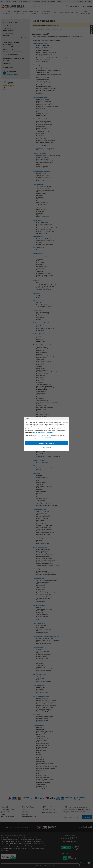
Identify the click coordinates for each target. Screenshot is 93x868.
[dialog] (46, 434)
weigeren (48, 437)
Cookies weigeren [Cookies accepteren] (46, 448)
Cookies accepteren (47, 443)
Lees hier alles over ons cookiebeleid (43, 432)
